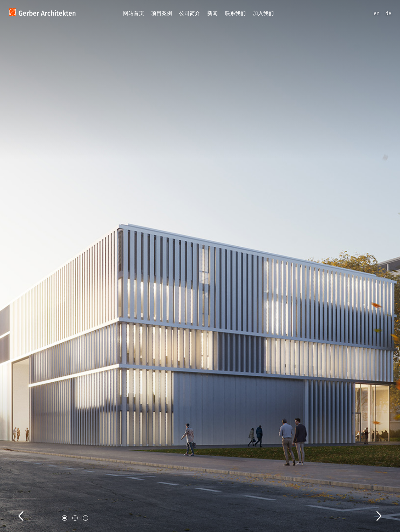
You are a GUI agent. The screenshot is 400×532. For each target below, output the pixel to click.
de (388, 13)
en (377, 13)
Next (372, 508)
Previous (28, 508)
